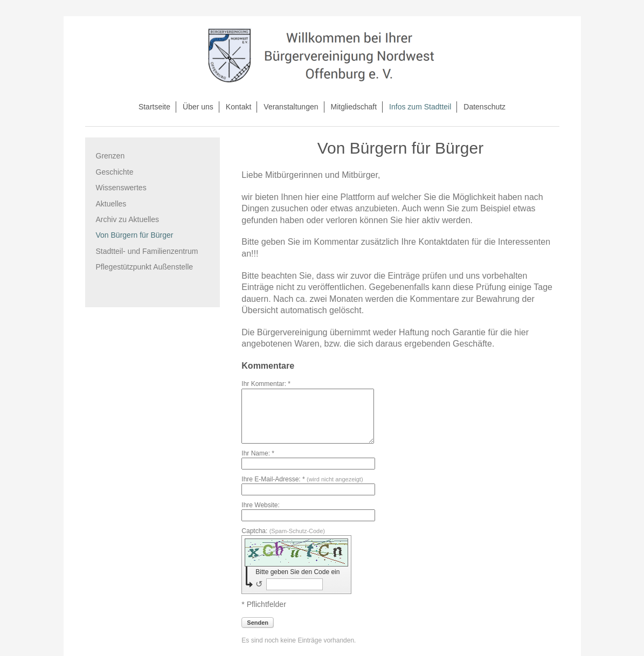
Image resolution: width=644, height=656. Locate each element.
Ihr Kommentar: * (266, 384)
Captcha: (283, 531)
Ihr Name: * (258, 453)
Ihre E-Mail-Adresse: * (302, 479)
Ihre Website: (260, 505)
